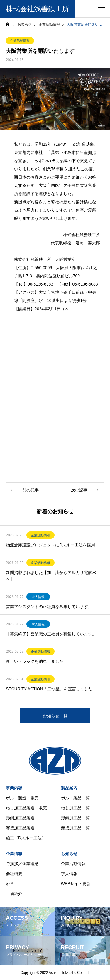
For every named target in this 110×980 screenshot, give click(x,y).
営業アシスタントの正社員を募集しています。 (49, 607)
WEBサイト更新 (76, 884)
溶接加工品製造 (20, 828)
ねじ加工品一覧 (75, 808)
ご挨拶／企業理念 (22, 864)
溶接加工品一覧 (75, 828)
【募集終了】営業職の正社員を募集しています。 (51, 634)
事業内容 (14, 788)
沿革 (10, 884)
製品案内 (69, 788)
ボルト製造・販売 (22, 798)
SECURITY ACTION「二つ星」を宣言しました (49, 689)
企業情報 (14, 854)
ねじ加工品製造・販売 (26, 808)
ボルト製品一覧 (75, 798)
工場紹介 (14, 894)
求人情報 (38, 597)
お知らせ (69, 854)
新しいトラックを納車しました (35, 661)
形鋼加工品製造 (20, 818)
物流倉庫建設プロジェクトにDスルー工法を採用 (50, 545)
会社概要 (14, 874)
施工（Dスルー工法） (26, 838)
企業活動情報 (20, 41)
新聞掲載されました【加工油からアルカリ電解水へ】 (51, 576)
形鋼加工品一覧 (75, 818)
